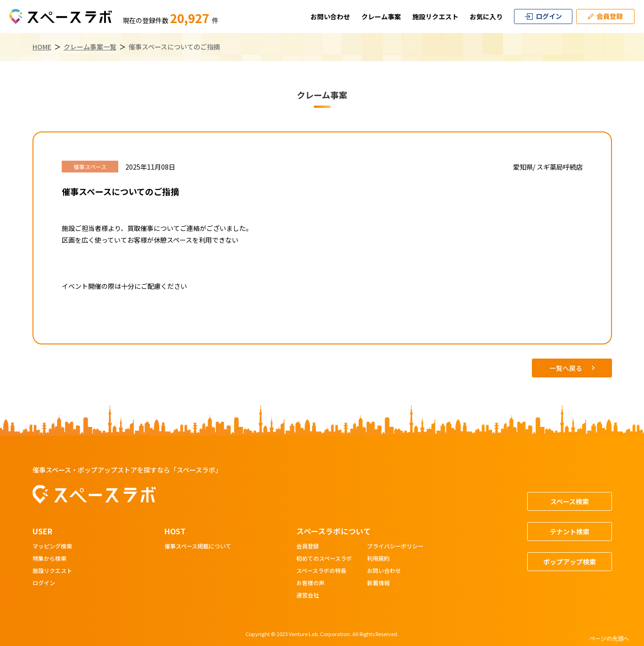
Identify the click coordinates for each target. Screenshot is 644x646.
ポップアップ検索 (570, 562)
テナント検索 (570, 532)
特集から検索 (49, 559)
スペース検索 (570, 501)
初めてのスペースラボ (324, 559)
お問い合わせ (330, 16)
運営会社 (308, 596)
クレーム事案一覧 (90, 47)
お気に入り (486, 16)
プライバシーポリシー (395, 547)
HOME (42, 47)
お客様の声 (310, 583)
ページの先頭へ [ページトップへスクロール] (609, 638)
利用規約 (378, 559)
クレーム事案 (381, 16)
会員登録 (308, 547)
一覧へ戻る (572, 368)
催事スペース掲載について (198, 547)
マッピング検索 (52, 547)
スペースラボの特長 (321, 571)
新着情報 (378, 583)
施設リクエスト (435, 16)
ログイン (44, 583)
